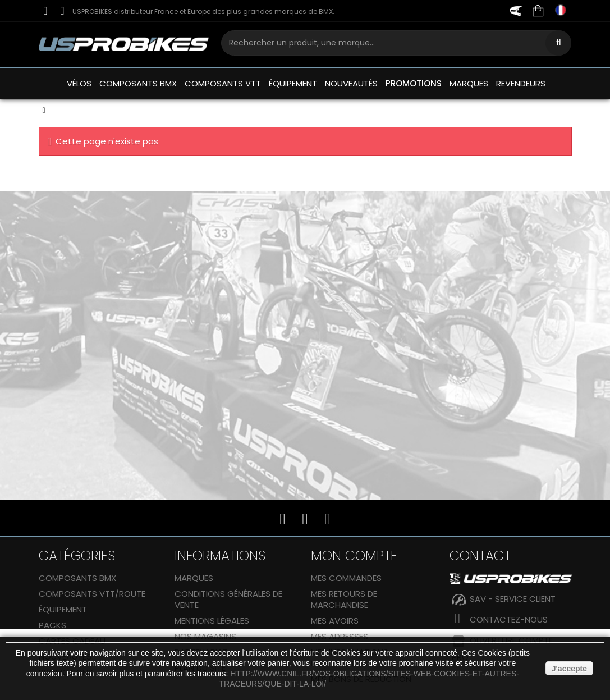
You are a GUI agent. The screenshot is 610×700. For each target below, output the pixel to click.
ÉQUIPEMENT (293, 83)
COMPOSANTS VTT (223, 83)
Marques (194, 578)
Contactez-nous (509, 619)
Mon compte (354, 555)
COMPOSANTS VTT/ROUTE (92, 594)
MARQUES (469, 83)
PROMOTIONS (414, 83)
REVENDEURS (521, 83)
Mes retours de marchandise (344, 599)
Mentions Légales (212, 621)
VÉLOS (79, 83)
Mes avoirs (335, 621)
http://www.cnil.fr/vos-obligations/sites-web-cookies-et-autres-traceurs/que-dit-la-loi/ (369, 679)
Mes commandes (346, 578)
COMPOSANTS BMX (138, 83)
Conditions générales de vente (228, 599)
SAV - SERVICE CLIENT (513, 599)
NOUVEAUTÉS (351, 83)
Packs (52, 625)
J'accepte (569, 669)
